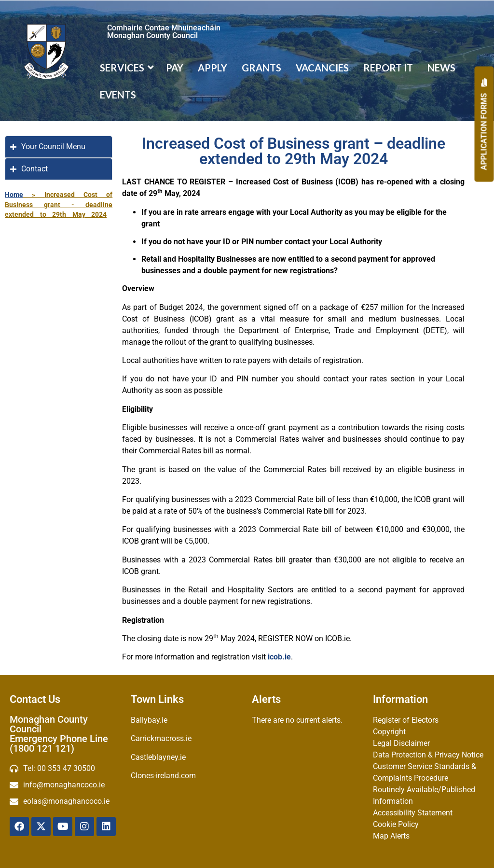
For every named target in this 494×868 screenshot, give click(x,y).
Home (14, 195)
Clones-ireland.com (163, 776)
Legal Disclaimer (401, 743)
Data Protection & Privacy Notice (428, 755)
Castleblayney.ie (158, 757)
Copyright (389, 732)
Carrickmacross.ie (161, 738)
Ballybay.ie (149, 720)
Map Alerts (391, 836)
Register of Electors (406, 720)
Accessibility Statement (413, 813)
